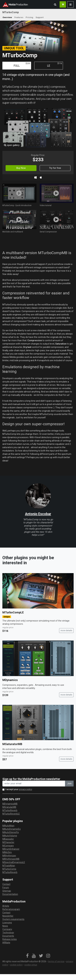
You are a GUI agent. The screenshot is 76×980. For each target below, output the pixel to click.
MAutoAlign (8, 826)
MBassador (8, 839)
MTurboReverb (10, 810)
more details (66, 630)
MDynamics (10, 680)
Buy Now (21, 168)
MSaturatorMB (12, 744)
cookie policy (16, 965)
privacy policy (25, 789)
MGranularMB (9, 807)
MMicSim (7, 852)
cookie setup (31, 965)
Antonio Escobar (38, 514)
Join (69, 783)
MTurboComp (9, 869)
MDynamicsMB (10, 804)
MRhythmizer (9, 856)
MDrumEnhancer (11, 849)
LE (55, 65)
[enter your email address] (34, 784)
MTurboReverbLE (11, 814)
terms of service (56, 961)
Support (40, 17)
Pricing (29, 17)
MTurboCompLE (13, 612)
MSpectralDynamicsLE (14, 862)
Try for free (55, 168)
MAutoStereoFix (11, 832)
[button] (55, 4)
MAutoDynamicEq (11, 829)
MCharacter (8, 842)
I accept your (19, 789)
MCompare (8, 846)
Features (19, 17)
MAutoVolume (10, 836)
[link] (27, 956)
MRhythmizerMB (11, 859)
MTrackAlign (9, 866)
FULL (22, 65)
